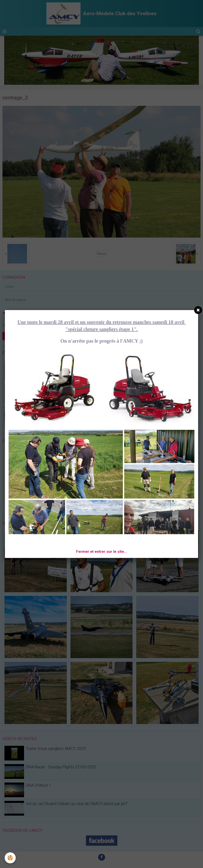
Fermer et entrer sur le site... (101, 552)
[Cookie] (10, 858)
